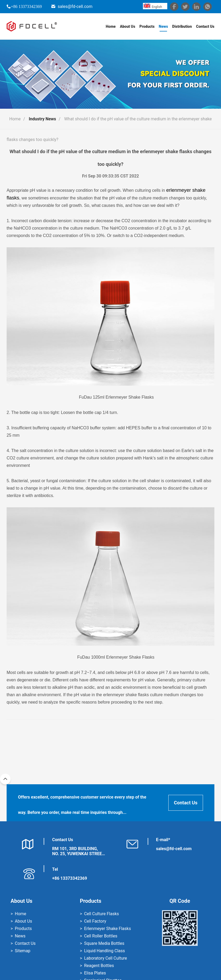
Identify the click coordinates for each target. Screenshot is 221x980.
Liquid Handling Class (105, 951)
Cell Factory (95, 921)
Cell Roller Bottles (101, 936)
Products (147, 26)
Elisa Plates (95, 973)
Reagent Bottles (99, 966)
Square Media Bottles (104, 943)
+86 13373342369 (26, 6)
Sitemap (23, 951)
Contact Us (205, 26)
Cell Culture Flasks (102, 914)
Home (110, 26)
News (163, 26)
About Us (128, 26)
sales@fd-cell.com (75, 6)
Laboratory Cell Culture (106, 958)
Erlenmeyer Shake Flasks (108, 929)
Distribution (182, 26)
